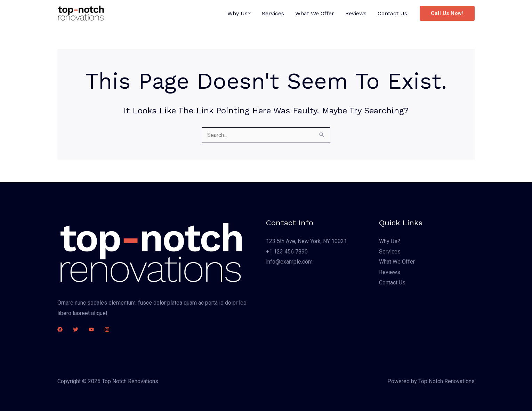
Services (273, 13)
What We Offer (315, 13)
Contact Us (392, 13)
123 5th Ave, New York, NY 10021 (307, 241)
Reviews (356, 13)
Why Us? (239, 13)
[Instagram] (107, 329)
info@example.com (289, 262)
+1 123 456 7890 (287, 252)
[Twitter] (76, 329)
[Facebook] (60, 329)
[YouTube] (91, 329)
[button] (447, 13)
